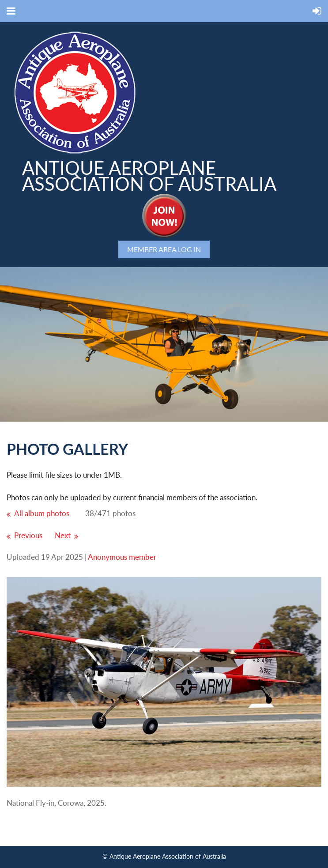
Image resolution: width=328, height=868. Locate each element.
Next (63, 535)
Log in (189, 249)
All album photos (42, 513)
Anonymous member (122, 557)
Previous (28, 535)
